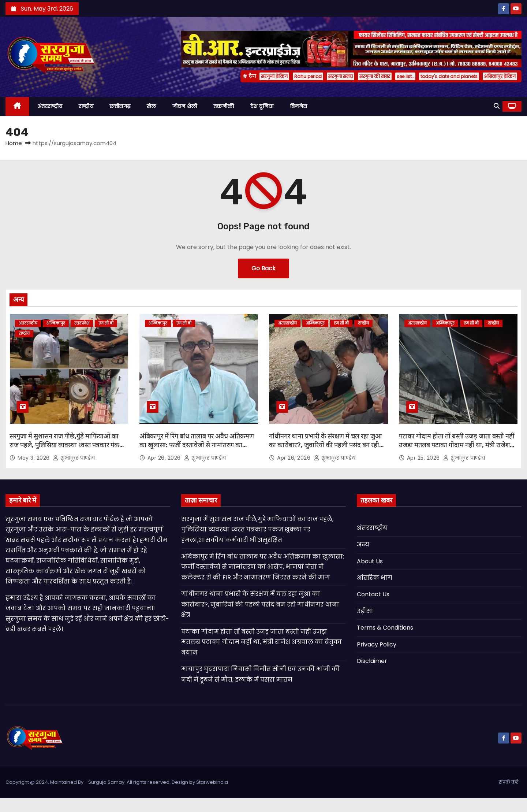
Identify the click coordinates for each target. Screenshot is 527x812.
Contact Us (373, 594)
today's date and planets (449, 76)
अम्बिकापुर (56, 323)
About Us (370, 561)
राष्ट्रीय (86, 106)
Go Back (263, 268)
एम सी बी (106, 323)
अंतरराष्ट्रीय (50, 106)
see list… (405, 76)
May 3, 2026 (34, 458)
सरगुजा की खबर (375, 76)
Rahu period (308, 76)
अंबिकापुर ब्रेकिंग (500, 76)
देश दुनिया (262, 106)
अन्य (363, 544)
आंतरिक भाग (375, 578)
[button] (497, 106)
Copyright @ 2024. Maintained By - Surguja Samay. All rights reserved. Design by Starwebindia (117, 782)
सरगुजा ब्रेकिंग (274, 76)
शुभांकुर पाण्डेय (74, 458)
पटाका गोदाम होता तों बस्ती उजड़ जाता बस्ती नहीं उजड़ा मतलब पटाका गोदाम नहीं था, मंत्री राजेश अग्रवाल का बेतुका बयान (457, 445)
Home (14, 143)
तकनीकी (224, 106)
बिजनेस (299, 106)
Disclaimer (372, 661)
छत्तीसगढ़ (120, 106)
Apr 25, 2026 (424, 458)
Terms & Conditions (385, 628)
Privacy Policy (377, 644)
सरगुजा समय (341, 76)
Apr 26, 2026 (165, 458)
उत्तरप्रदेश (82, 323)
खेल (152, 106)
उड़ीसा (365, 611)
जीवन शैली (185, 106)
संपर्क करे (509, 782)
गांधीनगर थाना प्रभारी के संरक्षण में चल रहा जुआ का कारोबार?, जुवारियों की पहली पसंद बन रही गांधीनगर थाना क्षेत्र (325, 445)
